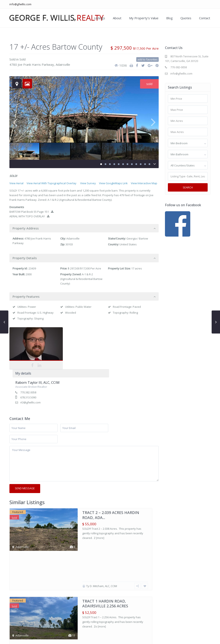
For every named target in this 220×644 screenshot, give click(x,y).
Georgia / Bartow (137, 238)
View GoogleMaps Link (113, 183)
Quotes (186, 18)
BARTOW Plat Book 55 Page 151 (31, 212)
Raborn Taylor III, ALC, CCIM (87, 341)
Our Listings (133, 638)
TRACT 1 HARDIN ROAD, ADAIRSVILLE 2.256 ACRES (105, 522)
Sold (12, 59)
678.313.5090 (78, 355)
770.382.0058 (78, 350)
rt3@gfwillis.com (80, 361)
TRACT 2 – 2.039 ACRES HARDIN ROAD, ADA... (111, 473)
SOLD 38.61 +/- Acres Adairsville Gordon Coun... (110, 571)
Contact (205, 18)
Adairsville (63, 64)
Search (188, 187)
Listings (100, 18)
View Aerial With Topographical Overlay (51, 183)
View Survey (88, 183)
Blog (169, 18)
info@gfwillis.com (20, 4)
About (117, 18)
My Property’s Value (144, 18)
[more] (100, 496)
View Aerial (16, 183)
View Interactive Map (144, 183)
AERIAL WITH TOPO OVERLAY (29, 216)
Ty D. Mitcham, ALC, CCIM (102, 505)
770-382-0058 (179, 67)
